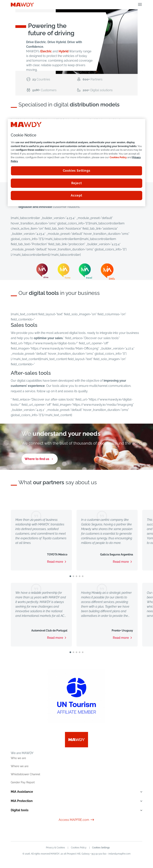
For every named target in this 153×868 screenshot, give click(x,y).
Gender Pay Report (23, 782)
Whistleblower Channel (25, 774)
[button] (70, 576)
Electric (46, 51)
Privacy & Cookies (55, 848)
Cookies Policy (79, 848)
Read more (55, 562)
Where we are (20, 766)
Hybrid (64, 51)
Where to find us (37, 459)
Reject (77, 183)
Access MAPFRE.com (77, 820)
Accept (76, 195)
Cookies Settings (101, 848)
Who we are (18, 758)
